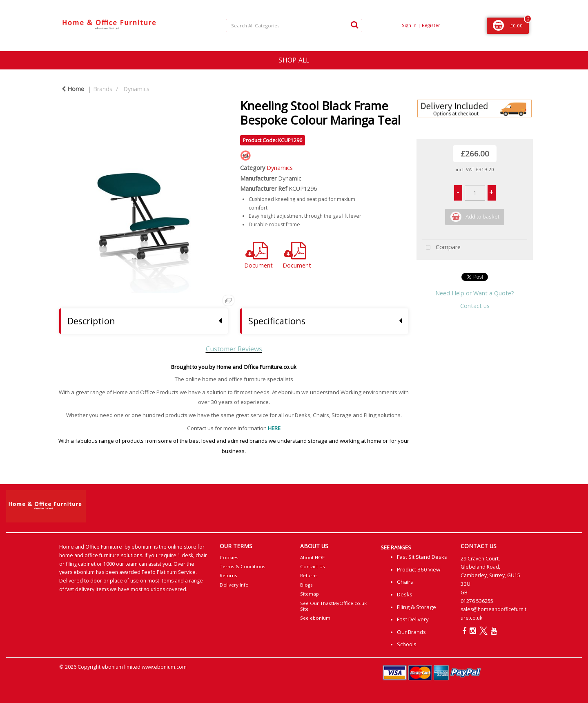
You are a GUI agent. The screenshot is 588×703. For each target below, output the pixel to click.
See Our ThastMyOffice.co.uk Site (333, 606)
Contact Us (313, 566)
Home (73, 89)
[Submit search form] (354, 25)
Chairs (405, 582)
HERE (274, 428)
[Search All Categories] (294, 26)
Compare (441, 248)
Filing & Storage (416, 607)
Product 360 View (419, 569)
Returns (228, 575)
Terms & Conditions (243, 566)
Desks (405, 594)
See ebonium (315, 618)
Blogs (306, 585)
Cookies (229, 557)
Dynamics (136, 89)
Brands (103, 89)
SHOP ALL (294, 60)
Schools (407, 644)
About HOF (312, 557)
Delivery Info (234, 585)
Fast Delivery (413, 619)
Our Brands (411, 632)
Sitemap (310, 594)
